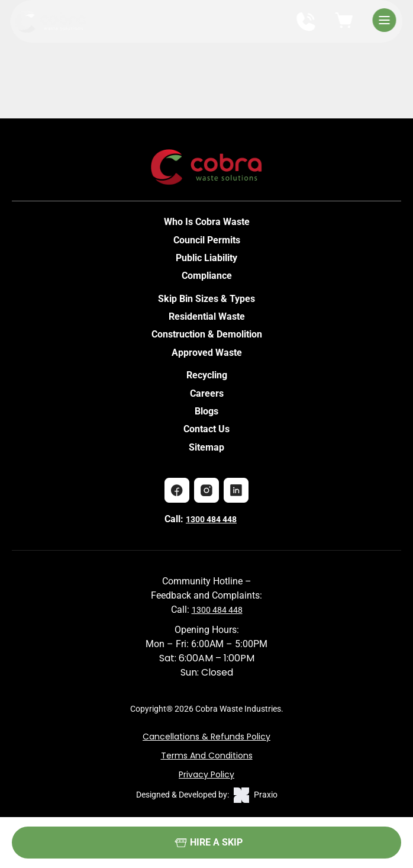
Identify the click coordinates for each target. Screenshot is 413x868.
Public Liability (206, 258)
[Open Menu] (384, 22)
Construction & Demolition (207, 334)
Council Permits (207, 240)
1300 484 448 (211, 519)
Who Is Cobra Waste (207, 222)
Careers (207, 393)
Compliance (207, 276)
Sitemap (206, 447)
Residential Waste (207, 316)
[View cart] (344, 21)
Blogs (206, 411)
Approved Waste (207, 353)
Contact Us (206, 429)
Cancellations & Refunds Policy (206, 737)
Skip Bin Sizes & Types (206, 299)
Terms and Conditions (207, 756)
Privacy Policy (206, 774)
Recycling (207, 375)
